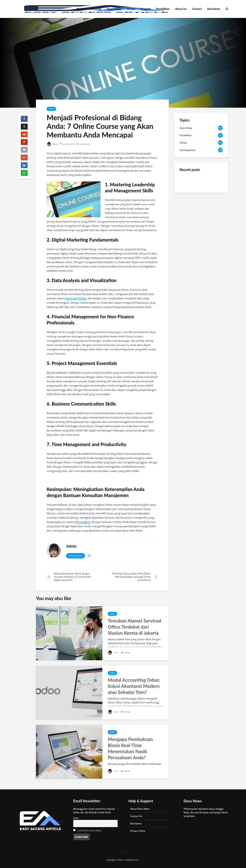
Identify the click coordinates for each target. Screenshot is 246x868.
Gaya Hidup (114, 9)
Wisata (131, 9)
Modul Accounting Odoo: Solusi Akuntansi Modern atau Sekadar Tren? (134, 686)
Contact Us (136, 816)
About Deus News (140, 809)
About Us (181, 9)
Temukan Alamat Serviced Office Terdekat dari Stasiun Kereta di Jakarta (134, 627)
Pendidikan (163, 9)
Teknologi (95, 9)
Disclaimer (214, 9)
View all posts (76, 556)
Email (76, 818)
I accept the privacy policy (89, 830)
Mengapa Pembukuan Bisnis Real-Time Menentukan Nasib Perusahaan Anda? (130, 748)
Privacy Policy (138, 831)
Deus (137, 860)
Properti (146, 9)
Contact (197, 9)
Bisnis (80, 9)
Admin (52, 144)
